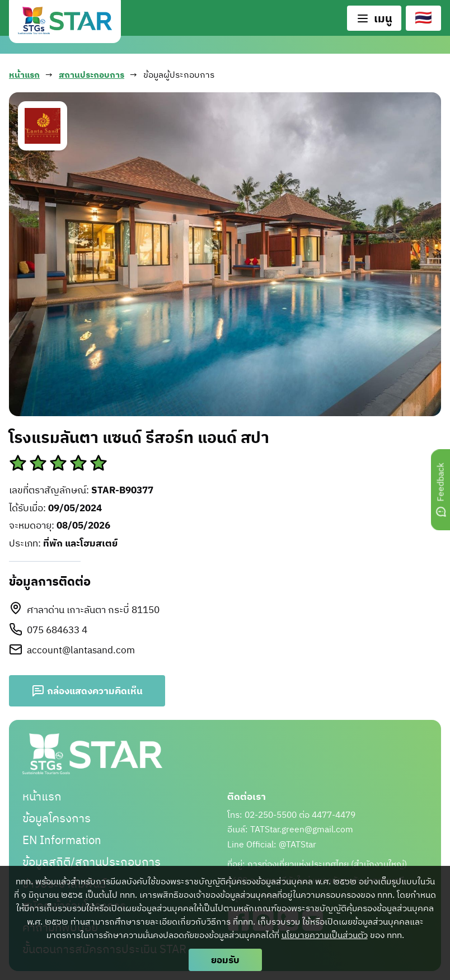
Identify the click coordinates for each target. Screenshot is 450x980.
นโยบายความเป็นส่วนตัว (325, 935)
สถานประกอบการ (92, 75)
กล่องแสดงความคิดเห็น (87, 691)
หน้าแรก (24, 75)
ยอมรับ (225, 960)
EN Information (62, 840)
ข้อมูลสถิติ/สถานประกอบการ (92, 862)
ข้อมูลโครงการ (57, 818)
